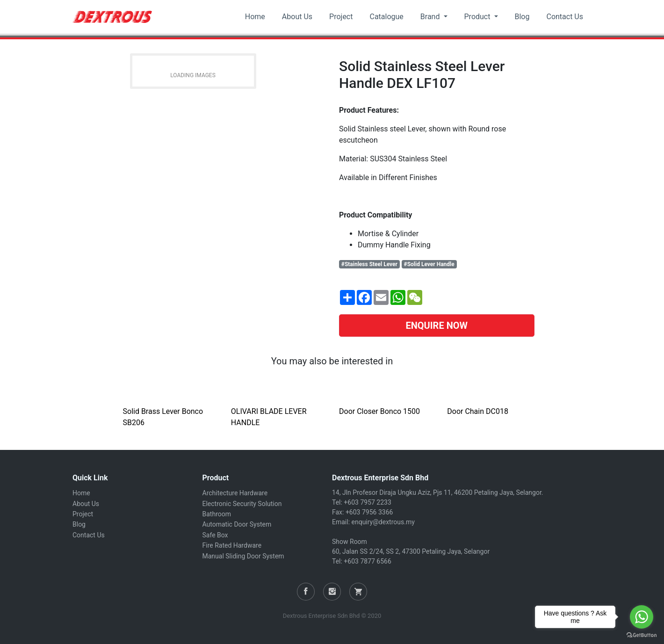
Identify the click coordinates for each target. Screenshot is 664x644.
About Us (297, 17)
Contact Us (565, 17)
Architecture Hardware (235, 493)
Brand (431, 17)
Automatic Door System (237, 524)
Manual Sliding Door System (243, 556)
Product (478, 17)
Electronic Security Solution (242, 504)
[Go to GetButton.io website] (642, 635)
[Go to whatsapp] (642, 617)
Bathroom (217, 514)
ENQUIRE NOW (437, 326)
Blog (522, 17)
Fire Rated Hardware (232, 545)
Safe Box (215, 535)
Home (255, 17)
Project (341, 17)
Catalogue (386, 17)
